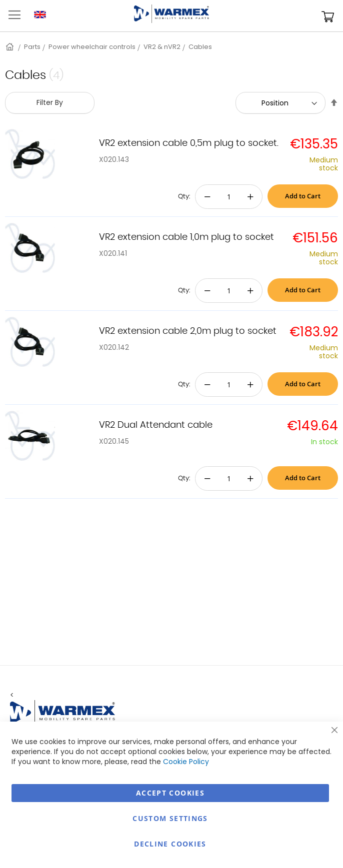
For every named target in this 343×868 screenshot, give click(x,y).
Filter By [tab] (50, 102)
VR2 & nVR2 (162, 47)
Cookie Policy (186, 762)
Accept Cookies (170, 793)
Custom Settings (170, 818)
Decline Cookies (170, 844)
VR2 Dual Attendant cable (156, 425)
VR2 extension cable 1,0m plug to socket (186, 237)
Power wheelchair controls (92, 47)
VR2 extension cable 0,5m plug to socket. (189, 143)
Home (10, 47)
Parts (32, 47)
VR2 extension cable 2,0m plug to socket (188, 331)
